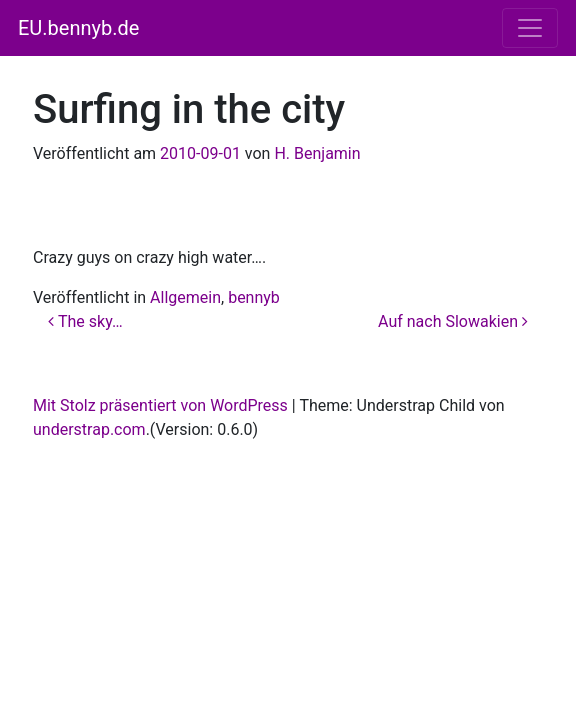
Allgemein (185, 297)
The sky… (85, 321)
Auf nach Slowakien (453, 321)
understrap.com (89, 429)
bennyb (254, 297)
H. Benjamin (317, 153)
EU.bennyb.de (78, 28)
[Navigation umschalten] (530, 28)
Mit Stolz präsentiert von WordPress (160, 405)
